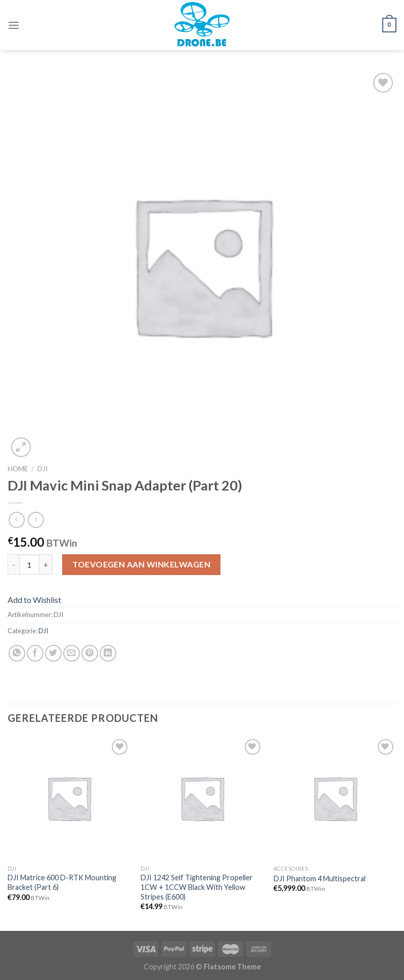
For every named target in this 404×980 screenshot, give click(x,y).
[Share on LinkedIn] (108, 653)
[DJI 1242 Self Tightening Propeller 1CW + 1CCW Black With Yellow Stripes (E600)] (202, 798)
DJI (42, 469)
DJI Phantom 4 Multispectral (320, 879)
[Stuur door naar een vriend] (72, 653)
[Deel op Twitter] (53, 653)
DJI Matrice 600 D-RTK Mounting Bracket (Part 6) (62, 882)
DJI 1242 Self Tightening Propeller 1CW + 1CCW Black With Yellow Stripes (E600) (197, 887)
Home (18, 469)
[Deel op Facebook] (35, 653)
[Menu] (14, 25)
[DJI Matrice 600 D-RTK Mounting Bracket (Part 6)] (69, 798)
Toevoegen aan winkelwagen (141, 564)
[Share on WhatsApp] (17, 653)
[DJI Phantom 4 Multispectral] (335, 798)
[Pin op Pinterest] (90, 653)
